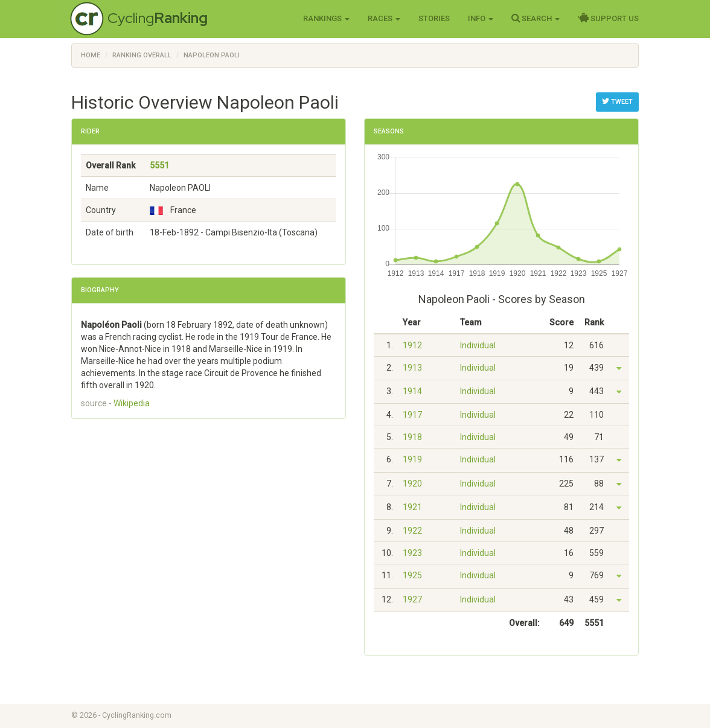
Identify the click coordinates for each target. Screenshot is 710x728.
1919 (412, 459)
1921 (412, 507)
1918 (412, 437)
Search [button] (536, 18)
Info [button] (481, 18)
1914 (412, 391)
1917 (412, 415)
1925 (412, 575)
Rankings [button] (326, 18)
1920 (412, 484)
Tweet (617, 101)
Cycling (158, 18)
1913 (412, 368)
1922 (412, 531)
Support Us (608, 18)
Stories (434, 18)
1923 (412, 553)
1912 (412, 345)
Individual (478, 345)
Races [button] (384, 18)
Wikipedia (132, 403)
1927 (412, 599)
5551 (159, 165)
